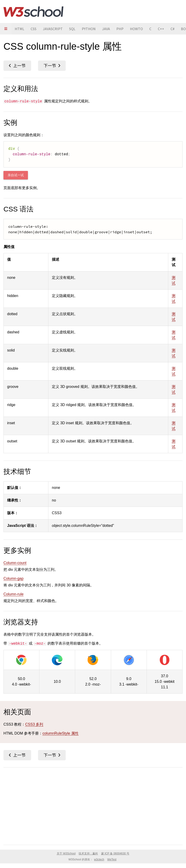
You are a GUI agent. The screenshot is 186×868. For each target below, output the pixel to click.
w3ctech (99, 859)
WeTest (112, 859)
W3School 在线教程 (33, 12)
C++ (161, 29)
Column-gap (13, 578)
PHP (120, 29)
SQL (72, 29)
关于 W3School (66, 854)
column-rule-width (52, 66)
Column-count (15, 563)
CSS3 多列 (34, 724)
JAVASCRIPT (53, 29)
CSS (34, 29)
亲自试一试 (16, 175)
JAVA (106, 29)
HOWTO (136, 29)
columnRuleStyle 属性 (61, 733)
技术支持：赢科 (88, 854)
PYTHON (89, 29)
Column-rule (13, 594)
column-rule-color (17, 66)
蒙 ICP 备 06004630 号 (115, 854)
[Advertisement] (93, 805)
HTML (19, 29)
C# (173, 29)
